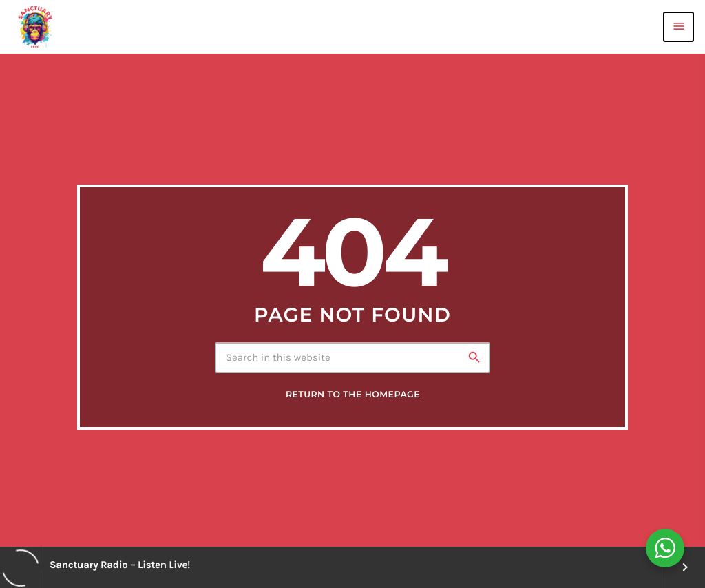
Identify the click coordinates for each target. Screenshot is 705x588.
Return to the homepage (353, 395)
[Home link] (35, 27)
